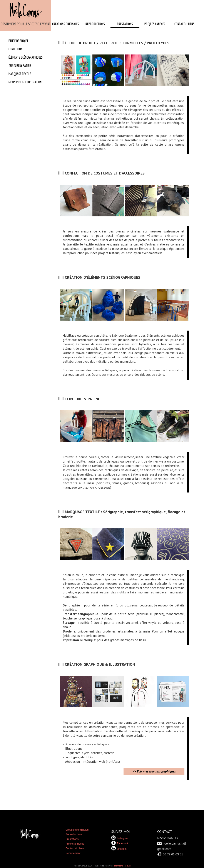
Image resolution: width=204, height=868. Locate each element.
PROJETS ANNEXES (155, 24)
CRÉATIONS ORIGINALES (66, 24)
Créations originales (77, 830)
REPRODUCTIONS (95, 24)
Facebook (120, 843)
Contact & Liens (75, 848)
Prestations (72, 839)
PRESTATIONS (125, 24)
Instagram (120, 838)
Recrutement (73, 853)
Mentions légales (122, 866)
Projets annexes (75, 844)
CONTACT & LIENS (184, 24)
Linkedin (119, 849)
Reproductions (74, 834)
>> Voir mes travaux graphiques (154, 771)
